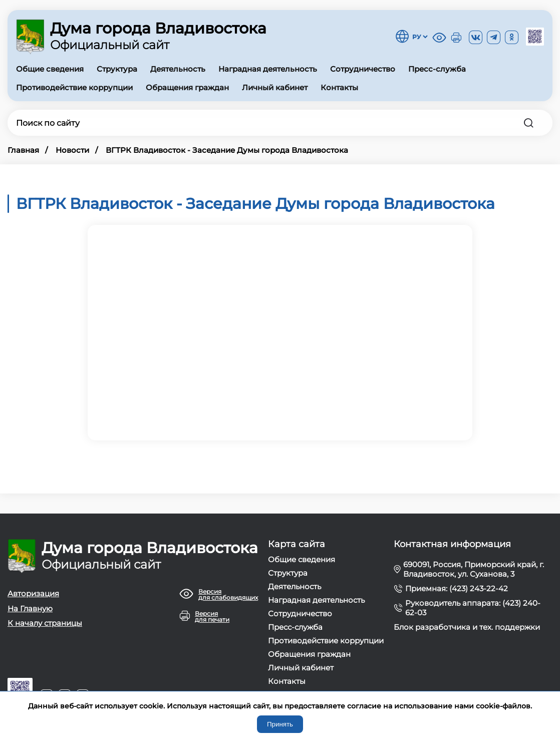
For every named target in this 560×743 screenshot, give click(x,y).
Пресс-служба (437, 69)
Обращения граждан (187, 87)
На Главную (30, 608)
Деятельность (178, 69)
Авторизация (33, 593)
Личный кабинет (275, 87)
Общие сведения (50, 69)
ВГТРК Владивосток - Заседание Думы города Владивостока (227, 150)
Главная (23, 150)
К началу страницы (45, 623)
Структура (117, 69)
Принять (280, 724)
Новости (72, 150)
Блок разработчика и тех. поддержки (467, 627)
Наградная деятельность (268, 69)
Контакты (339, 87)
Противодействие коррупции (74, 87)
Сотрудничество (363, 69)
